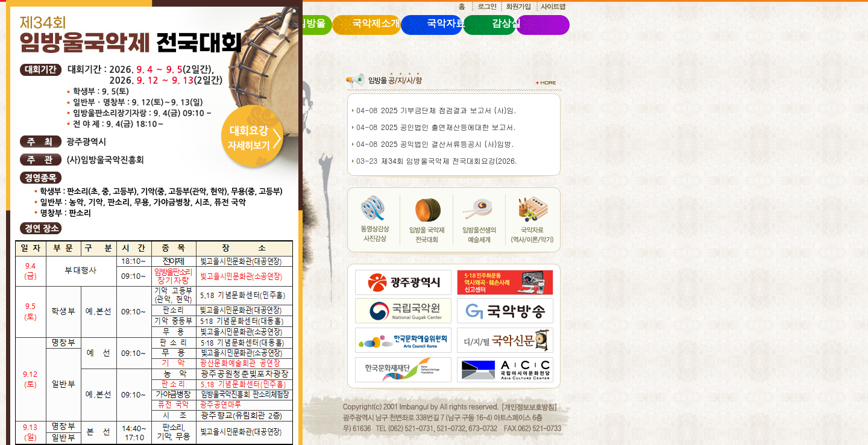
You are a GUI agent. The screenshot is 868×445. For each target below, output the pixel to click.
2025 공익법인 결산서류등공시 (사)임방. (448, 144)
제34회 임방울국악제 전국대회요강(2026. (449, 160)
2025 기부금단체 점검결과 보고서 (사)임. (449, 110)
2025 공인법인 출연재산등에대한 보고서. (448, 127)
